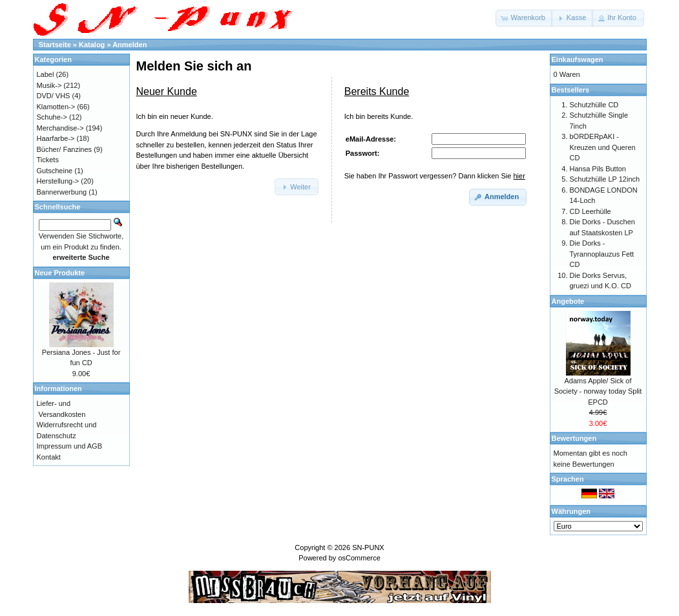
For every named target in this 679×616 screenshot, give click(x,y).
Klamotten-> (56, 107)
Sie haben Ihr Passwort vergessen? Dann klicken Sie (435, 176)
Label (46, 74)
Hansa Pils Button (598, 169)
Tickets (48, 160)
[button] (524, 18)
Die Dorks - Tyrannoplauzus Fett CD (602, 254)
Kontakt (49, 457)
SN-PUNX (368, 547)
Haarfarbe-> (56, 138)
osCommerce (359, 558)
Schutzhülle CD (594, 105)
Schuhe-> (52, 117)
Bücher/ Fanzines (65, 149)
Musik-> (49, 85)
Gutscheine (55, 171)
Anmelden (130, 45)
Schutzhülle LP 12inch (605, 179)
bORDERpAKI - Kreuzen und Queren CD (603, 147)
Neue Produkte (60, 273)
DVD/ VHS (54, 96)
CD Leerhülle (590, 211)
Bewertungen (574, 438)
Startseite (55, 45)
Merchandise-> (60, 128)
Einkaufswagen (578, 59)
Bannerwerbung (62, 192)
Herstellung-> (58, 181)
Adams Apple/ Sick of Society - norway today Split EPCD (598, 391)
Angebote (568, 301)
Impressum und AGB (70, 446)
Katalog (92, 45)
